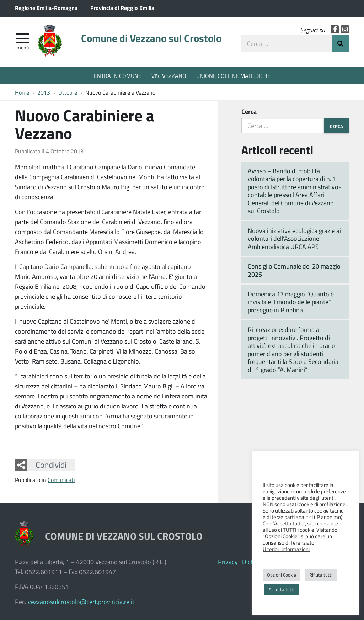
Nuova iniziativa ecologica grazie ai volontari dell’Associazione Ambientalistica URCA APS (294, 239)
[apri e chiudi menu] (23, 38)
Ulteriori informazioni (286, 549)
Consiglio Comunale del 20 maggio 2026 (294, 270)
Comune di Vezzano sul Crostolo (151, 38)
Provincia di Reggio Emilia (122, 8)
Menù (23, 47)
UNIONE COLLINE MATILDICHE (233, 76)
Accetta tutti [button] (282, 589)
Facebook (335, 29)
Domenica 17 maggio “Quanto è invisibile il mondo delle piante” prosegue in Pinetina (291, 302)
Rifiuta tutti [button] (321, 575)
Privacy (228, 562)
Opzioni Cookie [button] (282, 575)
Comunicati (61, 480)
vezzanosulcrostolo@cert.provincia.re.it (81, 602)
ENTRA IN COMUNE (118, 76)
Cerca (249, 111)
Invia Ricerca (341, 43)
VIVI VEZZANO (169, 76)
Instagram (345, 29)
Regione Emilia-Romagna (46, 8)
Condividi (51, 465)
